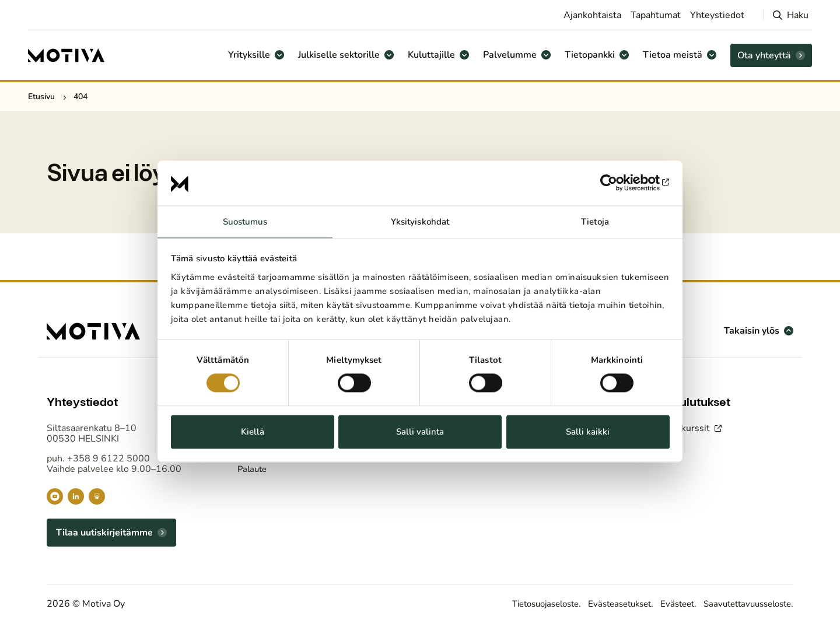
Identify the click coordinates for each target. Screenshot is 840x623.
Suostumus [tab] (245, 222)
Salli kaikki (588, 432)
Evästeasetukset (604, 604)
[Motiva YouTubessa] (55, 496)
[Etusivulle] (66, 55)
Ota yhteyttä (764, 55)
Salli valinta (420, 432)
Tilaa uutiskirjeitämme (104, 533)
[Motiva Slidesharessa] (97, 496)
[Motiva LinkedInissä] (76, 496)
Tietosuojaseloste (522, 604)
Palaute (253, 469)
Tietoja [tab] (595, 222)
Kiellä (253, 432)
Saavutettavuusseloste (743, 604)
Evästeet (666, 604)
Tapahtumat (656, 15)
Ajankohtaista (592, 15)
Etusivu (41, 97)
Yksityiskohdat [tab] (420, 222)
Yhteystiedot (717, 15)
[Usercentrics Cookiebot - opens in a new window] (619, 183)
